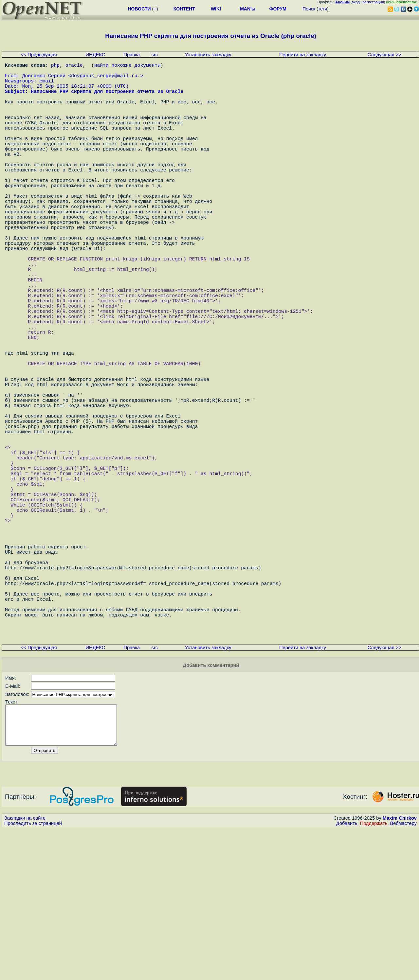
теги (323, 9)
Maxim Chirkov (400, 969)
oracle (74, 66)
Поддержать (374, 974)
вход (356, 2)
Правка (132, 55)
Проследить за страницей (33, 974)
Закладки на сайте (25, 969)
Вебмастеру (403, 974)
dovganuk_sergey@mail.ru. (106, 79)
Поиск (309, 9)
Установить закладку (208, 55)
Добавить (347, 974)
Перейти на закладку (303, 55)
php (55, 66)
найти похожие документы (127, 66)
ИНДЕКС (96, 55)
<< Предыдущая (39, 55)
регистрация (373, 2)
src (155, 55)
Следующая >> (384, 55)
